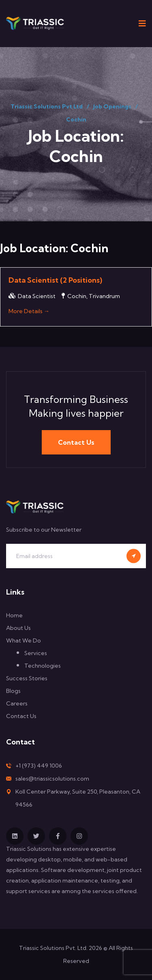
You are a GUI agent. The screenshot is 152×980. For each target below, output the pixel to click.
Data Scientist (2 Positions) (55, 280)
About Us (18, 628)
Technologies (43, 666)
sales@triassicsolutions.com (52, 779)
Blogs (13, 691)
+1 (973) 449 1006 (39, 766)
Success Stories (27, 678)
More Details (29, 311)
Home (14, 615)
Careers (17, 703)
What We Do (24, 640)
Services (36, 653)
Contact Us (76, 442)
